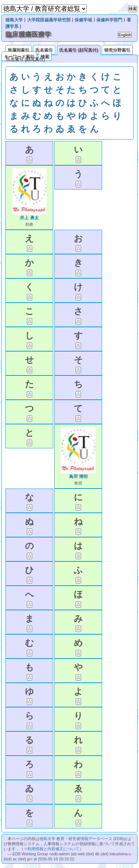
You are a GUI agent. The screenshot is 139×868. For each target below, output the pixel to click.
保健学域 (83, 20)
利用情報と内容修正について (53, 849)
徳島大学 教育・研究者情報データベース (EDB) (82, 839)
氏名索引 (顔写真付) (79, 50)
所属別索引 (18, 50)
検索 (45, 57)
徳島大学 (14, 20)
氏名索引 (44, 50)
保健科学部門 (109, 20)
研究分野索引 (117, 50)
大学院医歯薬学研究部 (49, 20)
